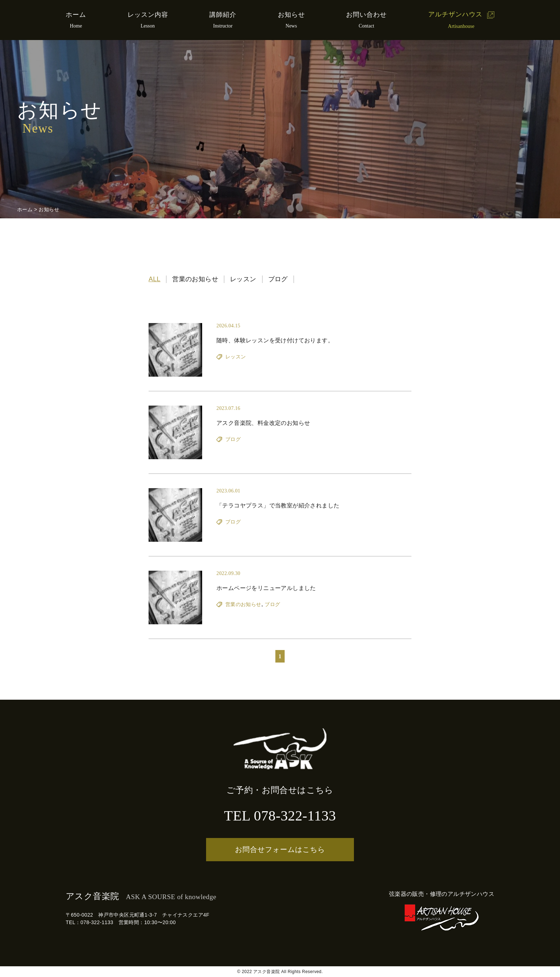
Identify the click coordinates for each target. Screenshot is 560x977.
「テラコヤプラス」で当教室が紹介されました (278, 505)
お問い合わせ (366, 15)
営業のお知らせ (195, 279)
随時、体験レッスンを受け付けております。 (275, 340)
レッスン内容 (148, 15)
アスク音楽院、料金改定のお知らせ (263, 423)
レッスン (243, 279)
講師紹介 (223, 15)
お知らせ (291, 15)
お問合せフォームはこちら (280, 849)
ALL (154, 279)
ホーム (76, 15)
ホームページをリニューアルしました (266, 588)
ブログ (278, 279)
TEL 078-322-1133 (280, 816)
